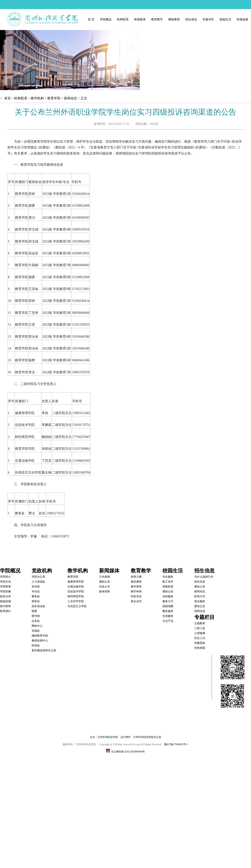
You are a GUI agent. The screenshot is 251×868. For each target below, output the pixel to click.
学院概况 (106, 19)
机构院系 (123, 19)
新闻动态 (71, 98)
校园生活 (225, 19)
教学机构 (37, 98)
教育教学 (157, 19)
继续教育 (174, 19)
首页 (7, 98)
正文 (84, 98)
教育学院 (54, 98)
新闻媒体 (140, 19)
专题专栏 (208, 19)
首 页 (91, 19)
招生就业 (191, 19)
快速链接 (242, 19)
